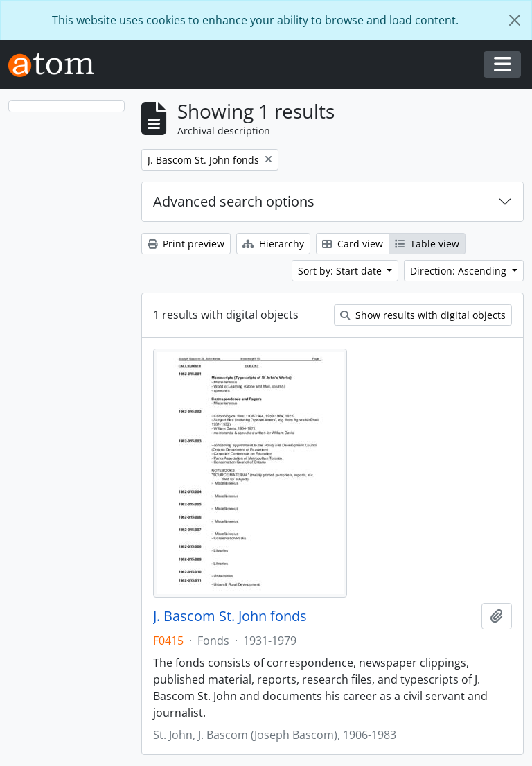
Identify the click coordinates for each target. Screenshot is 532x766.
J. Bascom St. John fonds (230, 616)
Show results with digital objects (423, 315)
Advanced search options (234, 201)
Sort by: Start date (341, 271)
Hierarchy (273, 244)
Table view (427, 244)
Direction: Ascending (460, 271)
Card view (353, 244)
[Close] (515, 20)
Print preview (186, 244)
